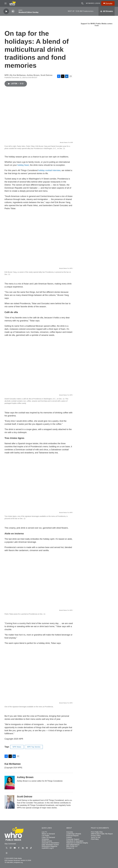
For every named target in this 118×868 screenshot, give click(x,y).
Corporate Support (73, 839)
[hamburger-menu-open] (6, 3)
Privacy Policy (96, 836)
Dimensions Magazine (50, 846)
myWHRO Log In (48, 848)
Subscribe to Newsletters (50, 843)
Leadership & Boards (74, 834)
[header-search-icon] (82, 3)
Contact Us (70, 848)
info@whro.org (18, 862)
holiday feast (23, 165)
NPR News (17, 747)
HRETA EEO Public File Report (102, 834)
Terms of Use (96, 837)
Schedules (45, 839)
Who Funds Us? (72, 846)
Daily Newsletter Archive (50, 845)
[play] (6, 11)
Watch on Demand (48, 834)
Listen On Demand (48, 837)
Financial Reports (72, 836)
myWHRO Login (93, 3)
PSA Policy (95, 839)
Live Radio (45, 836)
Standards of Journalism (75, 841)
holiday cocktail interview (49, 170)
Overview (70, 832)
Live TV (44, 832)
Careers (69, 837)
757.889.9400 (9, 862)
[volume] (13, 11)
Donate (109, 3)
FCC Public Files (97, 832)
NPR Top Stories (34, 747)
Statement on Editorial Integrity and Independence (77, 844)
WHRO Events (47, 841)
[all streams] (107, 11)
